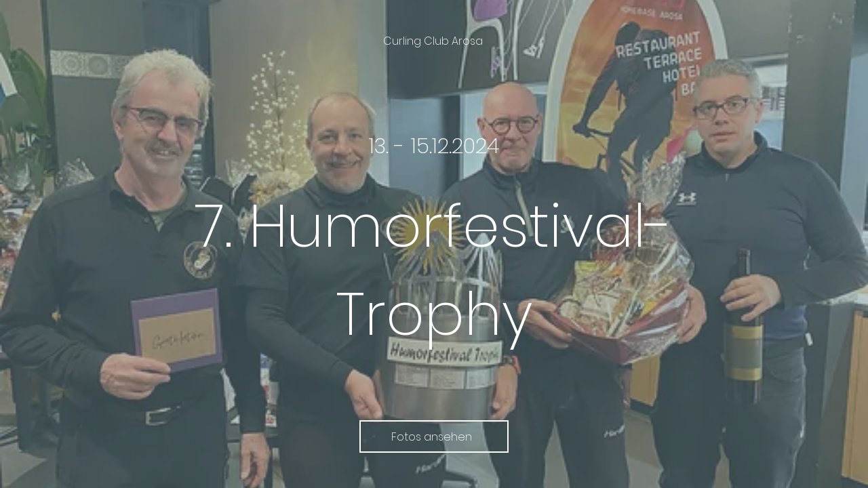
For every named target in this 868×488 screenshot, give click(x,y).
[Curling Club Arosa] (434, 41)
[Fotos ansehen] (434, 436)
